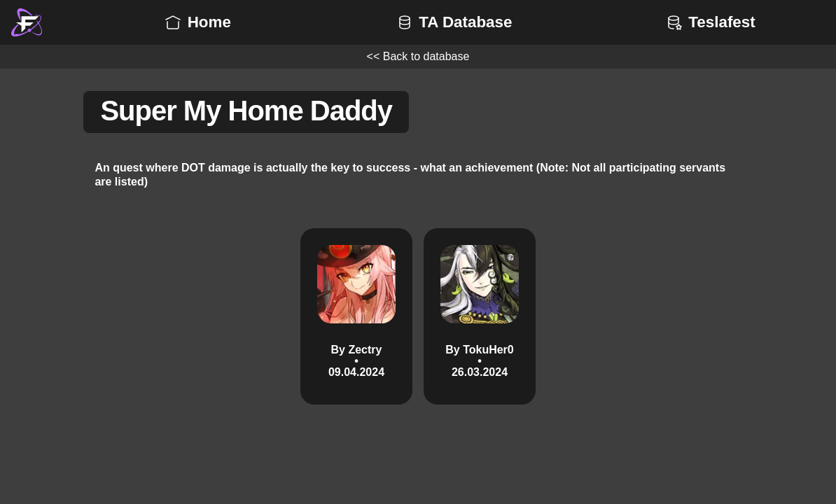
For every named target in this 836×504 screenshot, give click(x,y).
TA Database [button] (453, 22)
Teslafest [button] (709, 22)
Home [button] (197, 22)
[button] (27, 22)
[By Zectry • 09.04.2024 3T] (356, 316)
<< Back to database (418, 56)
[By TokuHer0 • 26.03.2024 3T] (480, 316)
